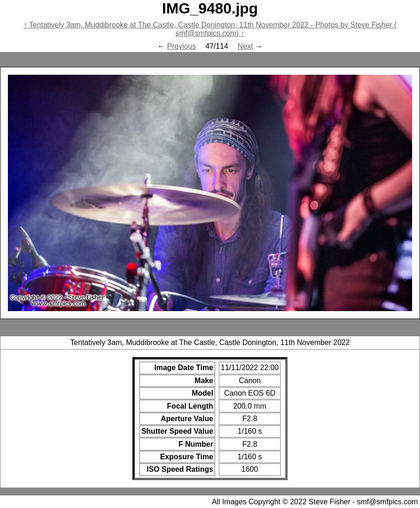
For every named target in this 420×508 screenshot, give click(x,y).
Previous (181, 46)
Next (246, 46)
